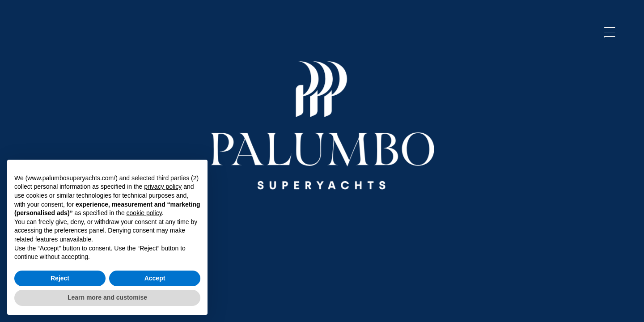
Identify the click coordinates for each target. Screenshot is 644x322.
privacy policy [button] (163, 186)
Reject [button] (60, 278)
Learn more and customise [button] (107, 297)
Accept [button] (155, 278)
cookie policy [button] (144, 213)
